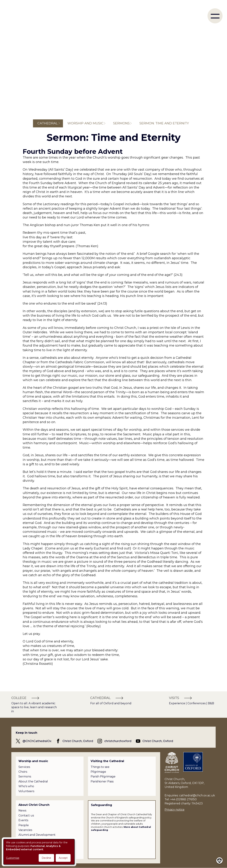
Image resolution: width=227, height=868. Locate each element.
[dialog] (39, 852)
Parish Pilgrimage (103, 776)
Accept (63, 858)
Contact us (26, 815)
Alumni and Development (37, 835)
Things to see (100, 767)
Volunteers (26, 791)
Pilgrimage (98, 772)
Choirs (23, 772)
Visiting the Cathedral (107, 761)
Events (23, 820)
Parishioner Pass (102, 781)
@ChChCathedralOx (37, 741)
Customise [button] (13, 858)
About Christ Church (34, 805)
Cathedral (48, 123)
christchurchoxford (118, 741)
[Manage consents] (219, 860)
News (22, 811)
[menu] (215, 16)
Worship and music (85, 123)
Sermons (121, 123)
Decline (46, 858)
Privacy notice (175, 810)
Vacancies (25, 830)
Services (24, 767)
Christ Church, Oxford (78, 741)
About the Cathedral (33, 781)
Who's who (26, 786)
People (24, 825)
